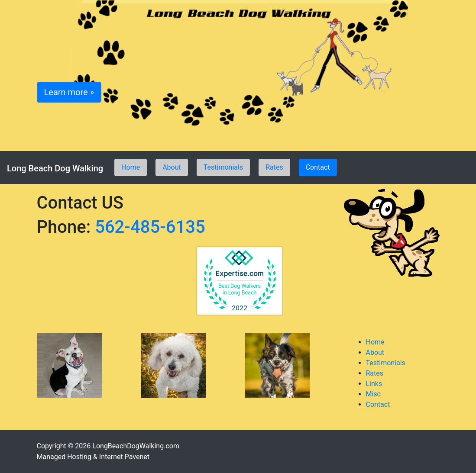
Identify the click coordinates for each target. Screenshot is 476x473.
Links (374, 384)
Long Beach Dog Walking (55, 168)
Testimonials (223, 167)
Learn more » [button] (69, 92)
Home (131, 167)
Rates (274, 167)
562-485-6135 (150, 227)
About (172, 167)
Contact (318, 167)
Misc (374, 394)
